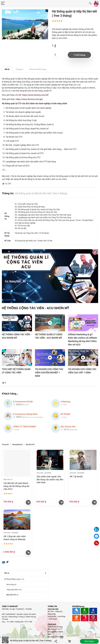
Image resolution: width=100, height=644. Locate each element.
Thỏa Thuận (59, 637)
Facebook (20, 609)
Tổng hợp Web (12, 590)
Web (12, 622)
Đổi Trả (57, 629)
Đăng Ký (59, 611)
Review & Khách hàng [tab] (38, 69)
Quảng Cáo (19, 622)
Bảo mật (51, 629)
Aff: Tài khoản (76, 477)
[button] (47, 11)
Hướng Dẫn (52, 616)
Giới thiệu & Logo (8, 609)
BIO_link (51, 611)
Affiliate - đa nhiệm (44, 473)
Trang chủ (5, 445)
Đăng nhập (52, 614)
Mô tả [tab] (7, 69)
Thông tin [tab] (20, 69)
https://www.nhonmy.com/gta (29, 99)
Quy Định (51, 637)
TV (8, 622)
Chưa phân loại (17, 445)
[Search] (90, 3)
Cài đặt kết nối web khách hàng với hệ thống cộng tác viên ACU (16, 486)
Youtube (29, 609)
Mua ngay (89, 641)
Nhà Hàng (10, 584)
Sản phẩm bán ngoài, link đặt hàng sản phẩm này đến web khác (50, 480)
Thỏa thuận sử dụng (55, 627)
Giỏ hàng (81, 55)
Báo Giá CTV (30, 445)
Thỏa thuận (53, 619)
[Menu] (3, 3)
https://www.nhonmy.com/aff (35, 95)
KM (31, 622)
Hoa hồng (62, 616)
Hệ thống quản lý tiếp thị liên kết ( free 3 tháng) (31, 641)
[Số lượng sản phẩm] (55, 55)
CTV (26, 622)
